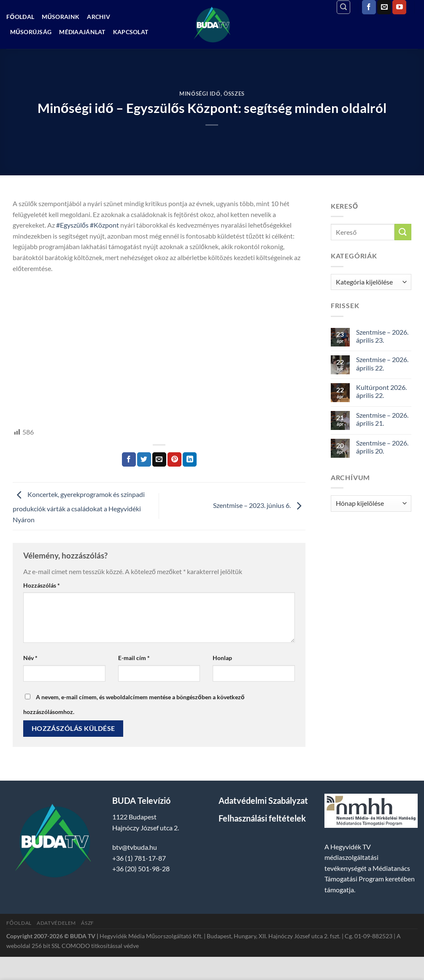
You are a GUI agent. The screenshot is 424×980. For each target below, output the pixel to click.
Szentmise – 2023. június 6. (259, 505)
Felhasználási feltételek (262, 818)
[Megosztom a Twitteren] (144, 459)
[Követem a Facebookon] (369, 7)
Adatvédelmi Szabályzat (263, 800)
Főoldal (20, 17)
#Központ (104, 225)
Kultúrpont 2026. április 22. (381, 391)
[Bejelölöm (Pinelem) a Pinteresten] (174, 459)
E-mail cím (134, 658)
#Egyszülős (72, 225)
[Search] (343, 7)
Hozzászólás (42, 585)
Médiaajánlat (82, 32)
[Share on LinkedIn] (190, 459)
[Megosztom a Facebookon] (129, 459)
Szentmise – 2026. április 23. (382, 336)
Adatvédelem (56, 923)
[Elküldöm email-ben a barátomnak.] (159, 459)
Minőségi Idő (200, 94)
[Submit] (403, 232)
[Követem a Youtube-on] (399, 7)
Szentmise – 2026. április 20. (382, 447)
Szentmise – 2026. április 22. (382, 363)
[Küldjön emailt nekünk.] (384, 7)
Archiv (99, 17)
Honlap (222, 658)
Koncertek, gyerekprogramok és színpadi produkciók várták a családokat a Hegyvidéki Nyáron (79, 507)
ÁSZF (87, 923)
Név (30, 658)
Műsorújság (31, 32)
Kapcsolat (131, 32)
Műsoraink (61, 17)
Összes (234, 94)
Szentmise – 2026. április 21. (382, 419)
